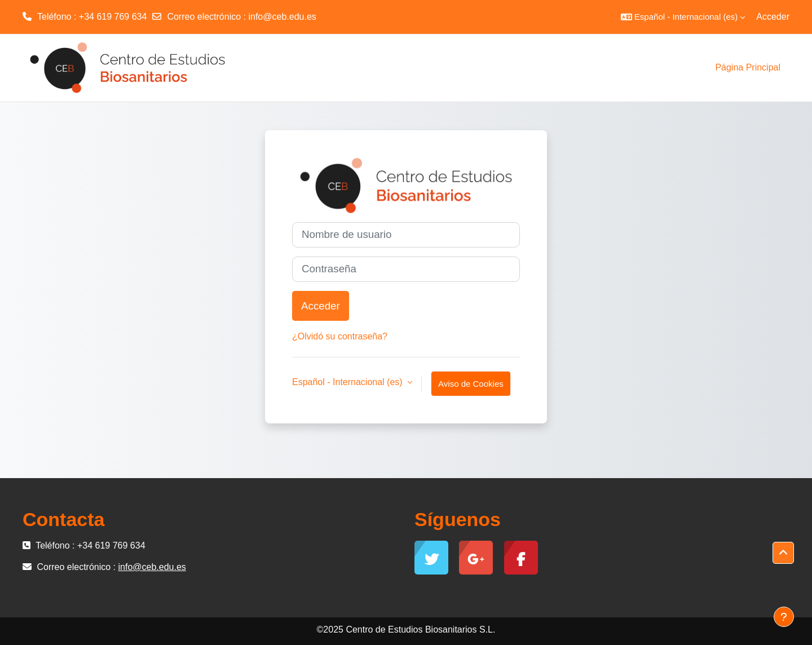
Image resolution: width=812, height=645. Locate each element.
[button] (683, 17)
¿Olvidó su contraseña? (340, 336)
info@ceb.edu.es (282, 17)
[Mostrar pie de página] (784, 617)
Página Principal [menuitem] (748, 67)
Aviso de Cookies (471, 384)
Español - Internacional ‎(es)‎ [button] (348, 382)
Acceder (773, 17)
